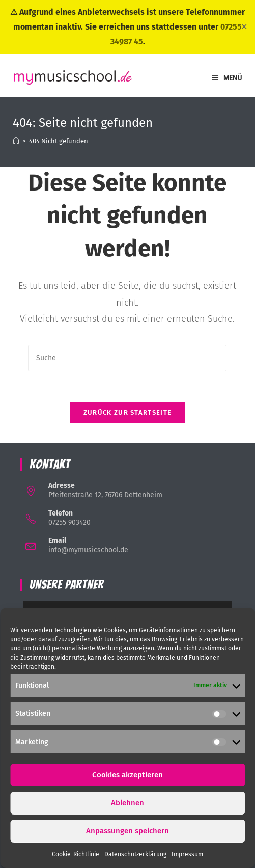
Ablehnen (127, 803)
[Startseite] (16, 141)
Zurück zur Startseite (127, 412)
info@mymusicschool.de (88, 550)
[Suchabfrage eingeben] (127, 358)
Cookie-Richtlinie (76, 854)
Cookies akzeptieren (127, 775)
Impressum (187, 854)
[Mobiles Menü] (227, 78)
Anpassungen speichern (127, 831)
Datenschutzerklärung (135, 854)
